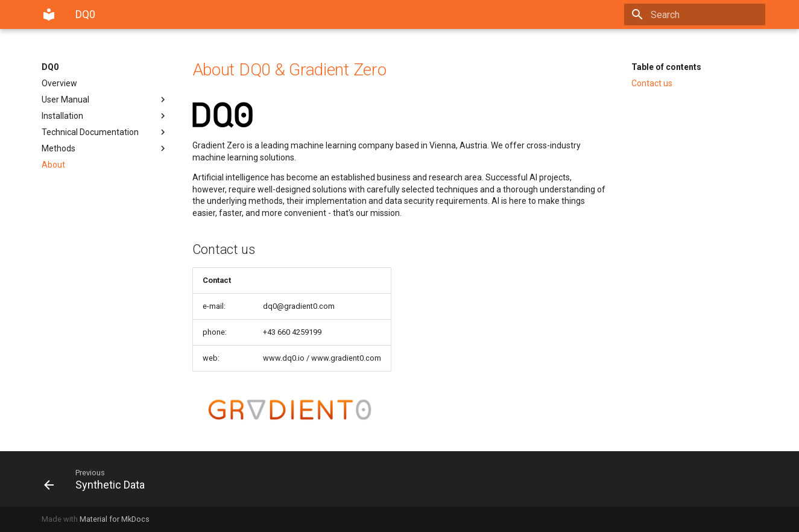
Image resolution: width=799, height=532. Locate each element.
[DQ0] (49, 14)
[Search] (695, 14)
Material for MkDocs (115, 519)
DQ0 (50, 67)
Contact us (652, 83)
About (53, 165)
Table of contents (666, 67)
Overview (59, 83)
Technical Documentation (105, 132)
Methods (105, 148)
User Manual (105, 100)
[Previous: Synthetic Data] (217, 479)
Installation (105, 116)
